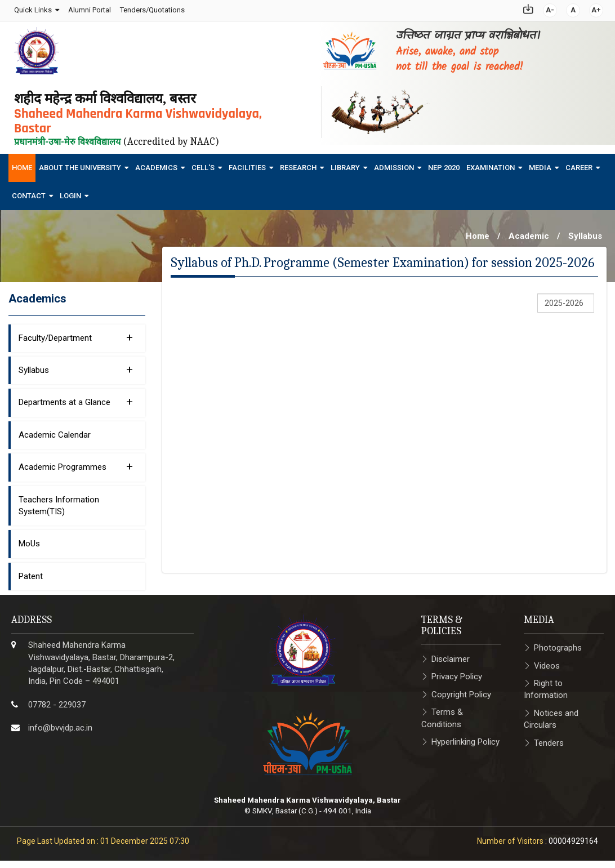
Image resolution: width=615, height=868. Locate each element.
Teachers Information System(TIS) (59, 502)
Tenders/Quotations (151, 8)
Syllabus (585, 232)
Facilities (247, 164)
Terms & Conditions (442, 714)
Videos (547, 662)
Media (540, 164)
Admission (394, 164)
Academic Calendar (55, 431)
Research (298, 164)
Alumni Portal (88, 8)
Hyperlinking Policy (465, 738)
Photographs (558, 644)
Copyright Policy (461, 691)
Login (70, 192)
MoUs (29, 540)
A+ (597, 8)
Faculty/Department (76, 333)
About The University (80, 164)
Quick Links (32, 8)
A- (551, 8)
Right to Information (546, 685)
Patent (31, 572)
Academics (156, 164)
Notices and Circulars (551, 715)
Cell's (203, 164)
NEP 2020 (444, 164)
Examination (491, 164)
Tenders (549, 739)
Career (579, 164)
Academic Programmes (76, 462)
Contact (29, 192)
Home (22, 164)
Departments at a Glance (76, 398)
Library (345, 164)
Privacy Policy (457, 673)
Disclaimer (451, 655)
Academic (529, 232)
